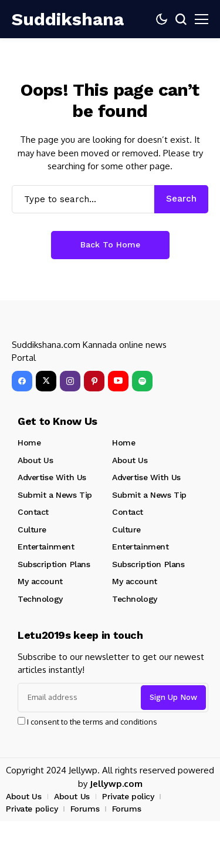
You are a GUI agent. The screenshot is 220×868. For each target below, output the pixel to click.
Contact (33, 512)
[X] (46, 381)
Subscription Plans (54, 564)
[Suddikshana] (47, 19)
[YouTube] (118, 381)
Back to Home (110, 244)
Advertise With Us (52, 477)
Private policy (128, 796)
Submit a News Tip (55, 495)
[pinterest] (94, 381)
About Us (35, 460)
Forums (85, 809)
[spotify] (142, 381)
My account (40, 581)
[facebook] (22, 381)
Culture (32, 529)
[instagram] (70, 381)
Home (29, 443)
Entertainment (46, 547)
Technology (40, 599)
